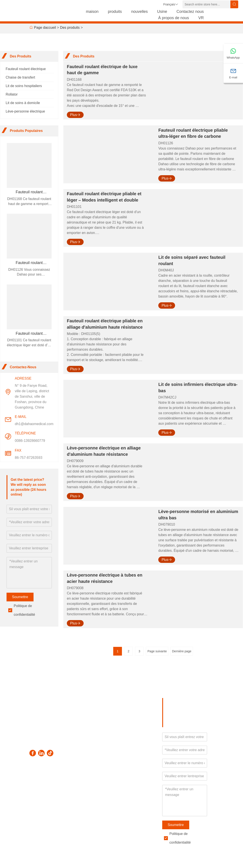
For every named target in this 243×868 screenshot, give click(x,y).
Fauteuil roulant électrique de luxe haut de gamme (102, 70)
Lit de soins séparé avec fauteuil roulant (192, 260)
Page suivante (157, 651)
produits (115, 12)
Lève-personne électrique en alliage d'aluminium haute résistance (104, 451)
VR (201, 18)
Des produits (70, 28)
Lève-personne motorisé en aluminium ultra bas (198, 515)
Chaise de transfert (20, 77)
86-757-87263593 (29, 458)
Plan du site (40, 808)
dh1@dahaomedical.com (34, 424)
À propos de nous (174, 18)
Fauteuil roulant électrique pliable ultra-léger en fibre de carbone (193, 133)
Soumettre (20, 597)
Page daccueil (45, 28)
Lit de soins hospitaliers (24, 86)
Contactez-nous (87, 807)
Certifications (65, 815)
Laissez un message (87, 795)
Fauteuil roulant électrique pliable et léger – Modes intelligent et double (104, 197)
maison (92, 12)
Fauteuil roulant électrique (26, 69)
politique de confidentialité (65, 825)
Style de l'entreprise (63, 805)
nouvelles (140, 12)
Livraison (37, 780)
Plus (75, 115)
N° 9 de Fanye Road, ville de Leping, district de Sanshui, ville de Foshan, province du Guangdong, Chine (32, 396)
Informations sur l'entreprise (64, 790)
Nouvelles (38, 801)
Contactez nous (190, 12)
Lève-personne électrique (25, 111)
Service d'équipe (37, 791)
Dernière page (182, 651)
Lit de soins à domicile (23, 103)
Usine (162, 12)
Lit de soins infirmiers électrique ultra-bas (198, 388)
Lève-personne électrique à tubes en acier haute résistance (105, 578)
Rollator (12, 94)
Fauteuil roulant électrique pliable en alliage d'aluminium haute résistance (105, 324)
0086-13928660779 (30, 441)
